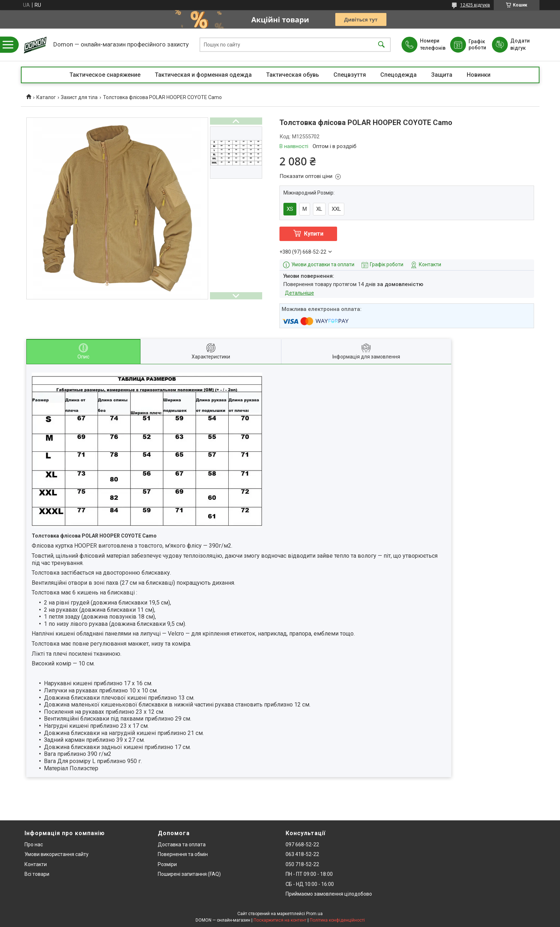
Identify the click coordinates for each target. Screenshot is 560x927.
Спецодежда (398, 75)
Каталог (46, 97)
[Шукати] (381, 45)
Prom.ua (314, 914)
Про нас (34, 844)
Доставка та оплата (182, 844)
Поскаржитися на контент (280, 920)
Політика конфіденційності (337, 920)
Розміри (167, 864)
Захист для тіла (79, 97)
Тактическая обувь (293, 75)
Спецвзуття (350, 75)
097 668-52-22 (302, 844)
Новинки (479, 75)
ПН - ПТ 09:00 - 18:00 (309, 874)
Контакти (36, 864)
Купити (314, 234)
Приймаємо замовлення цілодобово (329, 894)
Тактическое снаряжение (105, 75)
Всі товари (37, 874)
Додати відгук (520, 44)
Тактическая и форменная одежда (203, 75)
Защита (442, 75)
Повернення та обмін (183, 854)
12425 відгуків (475, 5)
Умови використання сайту (57, 854)
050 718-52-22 (302, 864)
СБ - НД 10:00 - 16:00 (310, 884)
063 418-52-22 (302, 854)
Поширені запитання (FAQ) (189, 874)
